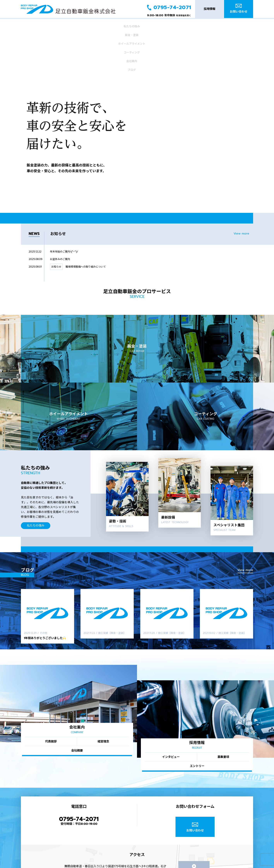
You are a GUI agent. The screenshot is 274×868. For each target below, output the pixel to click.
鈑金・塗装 (71, 24)
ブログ (206, 24)
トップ (132, 866)
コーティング (138, 24)
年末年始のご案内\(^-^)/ (64, 204)
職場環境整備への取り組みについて (86, 219)
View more (241, 186)
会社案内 (172, 24)
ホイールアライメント (105, 24)
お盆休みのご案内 (60, 212)
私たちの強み (37, 24)
